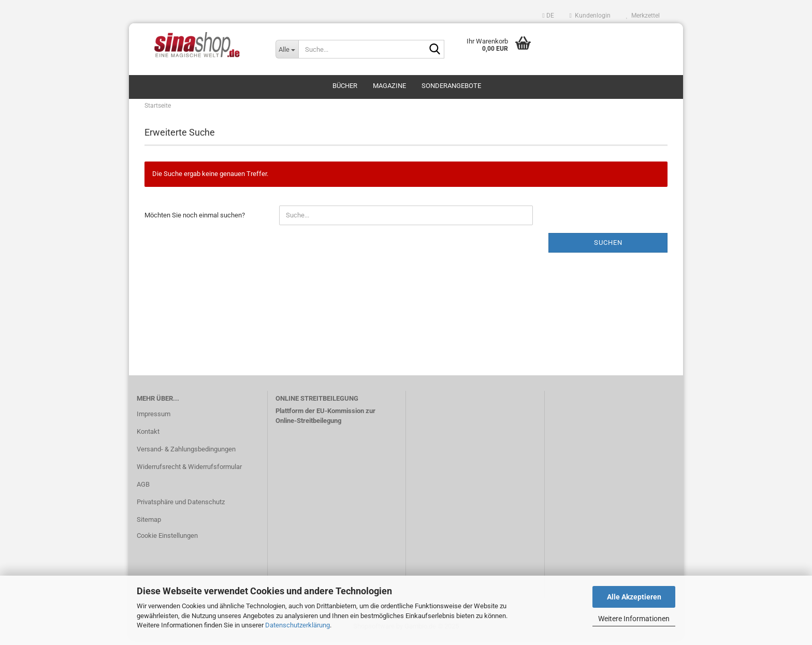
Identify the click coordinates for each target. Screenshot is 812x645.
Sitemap (149, 525)
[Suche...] (287, 49)
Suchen (608, 248)
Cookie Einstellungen (167, 541)
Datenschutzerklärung (298, 625)
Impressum (154, 419)
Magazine (389, 86)
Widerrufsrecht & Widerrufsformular (189, 472)
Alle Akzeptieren (634, 597)
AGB (143, 489)
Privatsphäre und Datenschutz (181, 507)
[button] (548, 16)
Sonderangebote (451, 86)
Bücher (345, 86)
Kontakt (148, 437)
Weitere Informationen (634, 619)
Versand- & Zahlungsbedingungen (186, 454)
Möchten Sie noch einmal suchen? (195, 220)
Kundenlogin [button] (590, 16)
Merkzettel (643, 16)
